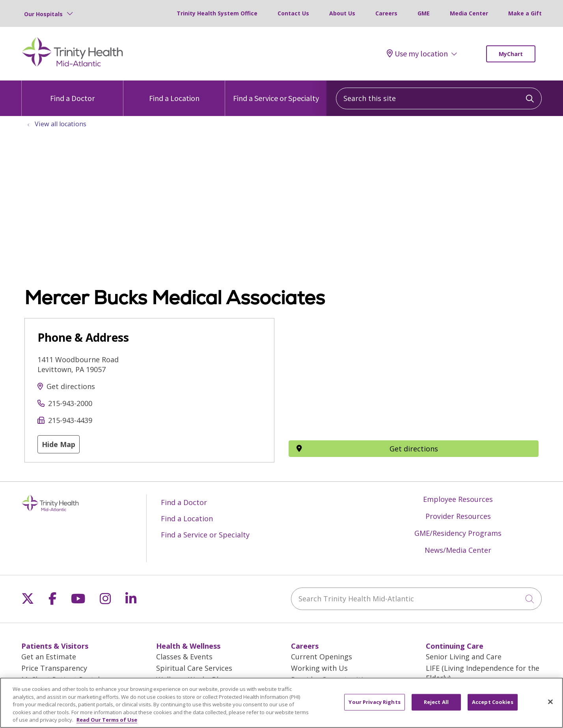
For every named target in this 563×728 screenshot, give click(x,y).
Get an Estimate (49, 657)
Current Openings (322, 657)
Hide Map (59, 444)
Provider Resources (458, 516)
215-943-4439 (70, 420)
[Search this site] (439, 98)
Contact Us (293, 13)
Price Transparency (54, 668)
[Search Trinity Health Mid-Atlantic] (416, 599)
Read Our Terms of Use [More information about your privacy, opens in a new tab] (107, 720)
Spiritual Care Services (194, 668)
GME (424, 13)
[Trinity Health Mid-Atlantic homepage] (73, 66)
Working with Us (319, 668)
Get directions (71, 386)
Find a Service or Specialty (276, 92)
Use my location (417, 54)
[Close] (550, 702)
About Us (342, 13)
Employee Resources (458, 499)
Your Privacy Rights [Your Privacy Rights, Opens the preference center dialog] (374, 702)
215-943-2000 (70, 403)
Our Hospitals (43, 14)
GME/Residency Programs (458, 533)
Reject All (436, 702)
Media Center (469, 13)
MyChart (511, 54)
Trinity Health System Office (217, 13)
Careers (386, 13)
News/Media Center (458, 550)
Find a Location (174, 92)
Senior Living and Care (464, 657)
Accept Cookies (493, 702)
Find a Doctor (72, 92)
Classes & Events (184, 657)
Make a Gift (525, 13)
